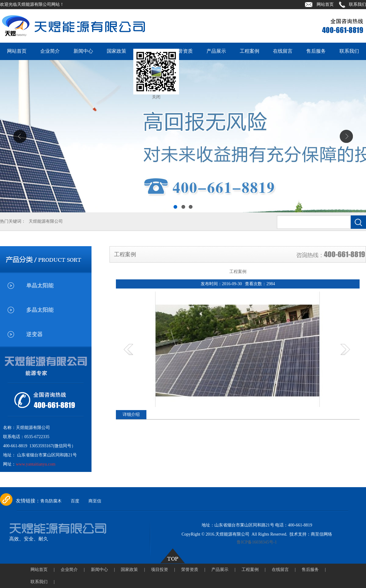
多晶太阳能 (40, 310)
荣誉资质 (183, 51)
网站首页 (325, 4)
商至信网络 (321, 534)
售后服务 (316, 51)
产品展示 (216, 51)
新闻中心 (83, 51)
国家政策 (117, 51)
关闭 (156, 97)
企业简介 (50, 51)
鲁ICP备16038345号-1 (257, 542)
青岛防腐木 (51, 501)
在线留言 (283, 51)
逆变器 (34, 334)
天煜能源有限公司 (46, 221)
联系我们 (357, 4)
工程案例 (249, 51)
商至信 (95, 501)
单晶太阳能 (40, 285)
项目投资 (163, 570)
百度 (75, 501)
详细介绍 (131, 414)
